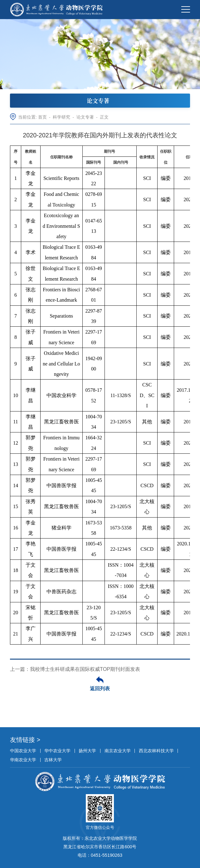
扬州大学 (87, 751)
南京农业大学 (118, 751)
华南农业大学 (23, 760)
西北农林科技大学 (156, 751)
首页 (42, 117)
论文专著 (85, 117)
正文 (104, 117)
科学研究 (61, 117)
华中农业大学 (57, 751)
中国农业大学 (23, 751)
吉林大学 (53, 760)
